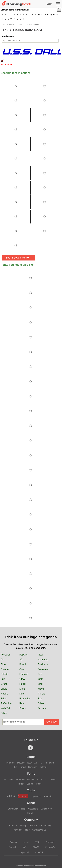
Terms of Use (35, 825)
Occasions (33, 809)
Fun (3, 679)
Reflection (6, 703)
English (12, 842)
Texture (42, 708)
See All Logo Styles (17, 258)
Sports (23, 708)
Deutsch (11, 847)
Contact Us (39, 830)
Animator (48, 796)
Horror (23, 684)
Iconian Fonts (15, 24)
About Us (13, 825)
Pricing (23, 825)
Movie (41, 689)
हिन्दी (23, 847)
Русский (23, 852)
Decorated (44, 669)
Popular (23, 655)
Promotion (25, 699)
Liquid (4, 689)
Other (4, 713)
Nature (4, 694)
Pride (4, 699)
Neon (22, 694)
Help (23, 809)
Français (48, 842)
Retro (22, 703)
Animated (43, 660)
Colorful (5, 669)
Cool (22, 669)
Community (13, 809)
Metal (22, 689)
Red (40, 699)
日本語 (35, 847)
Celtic (39, 784)
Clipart (30, 813)
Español (38, 852)
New (40, 655)
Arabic (53, 779)
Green (4, 684)
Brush (21, 784)
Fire (40, 674)
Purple (41, 694)
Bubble (30, 784)
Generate (52, 722)
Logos (31, 757)
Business (43, 664)
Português (49, 847)
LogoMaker (36, 796)
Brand (23, 664)
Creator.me (23, 796)
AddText (11, 796)
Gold (41, 679)
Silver (41, 703)
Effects (4, 674)
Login (49, 4)
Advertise (18, 830)
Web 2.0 (5, 708)
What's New (46, 809)
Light (41, 684)
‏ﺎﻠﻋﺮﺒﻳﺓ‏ (25, 842)
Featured (6, 655)
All (2, 660)
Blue (3, 664)
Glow (22, 679)
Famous (24, 674)
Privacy (48, 825)
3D (21, 660)
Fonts (4, 24)
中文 (36, 842)
